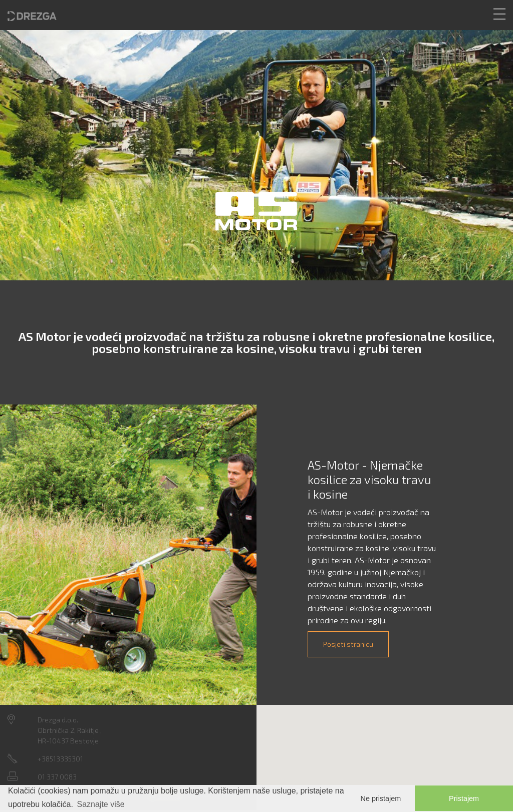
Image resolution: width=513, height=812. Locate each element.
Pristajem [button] (464, 798)
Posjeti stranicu (348, 644)
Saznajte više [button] (101, 804)
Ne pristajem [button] (381, 798)
